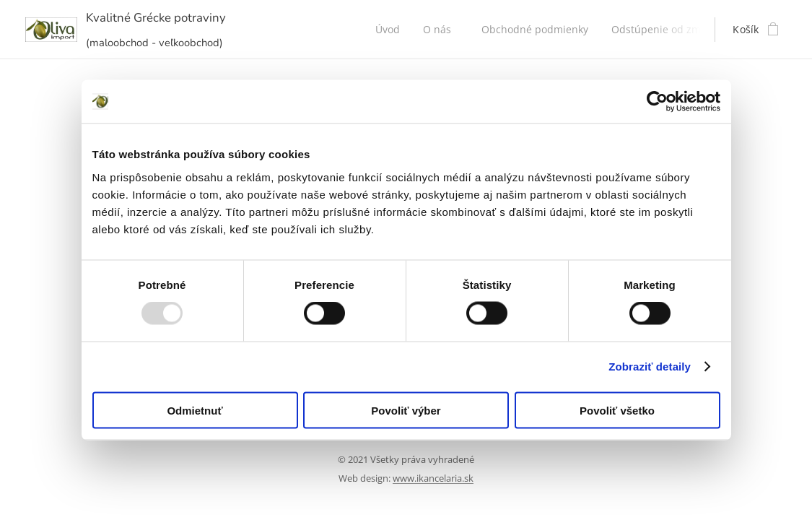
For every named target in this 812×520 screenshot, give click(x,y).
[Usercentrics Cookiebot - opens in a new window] (657, 102)
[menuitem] (392, 30)
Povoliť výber (406, 410)
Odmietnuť (195, 410)
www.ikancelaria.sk (433, 478)
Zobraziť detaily (650, 367)
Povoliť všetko (617, 410)
